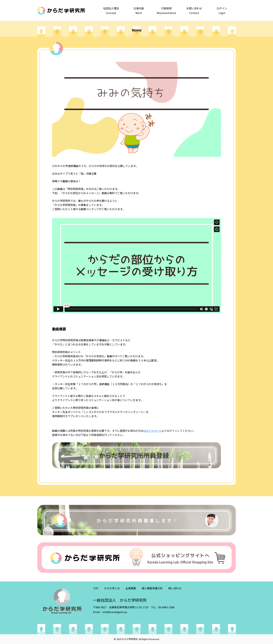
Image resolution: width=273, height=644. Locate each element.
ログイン (222, 11)
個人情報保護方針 (152, 588)
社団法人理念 (111, 11)
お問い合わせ (194, 11)
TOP (96, 588)
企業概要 (131, 588)
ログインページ (152, 431)
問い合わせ (175, 588)
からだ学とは (112, 588)
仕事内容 (139, 11)
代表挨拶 (166, 11)
